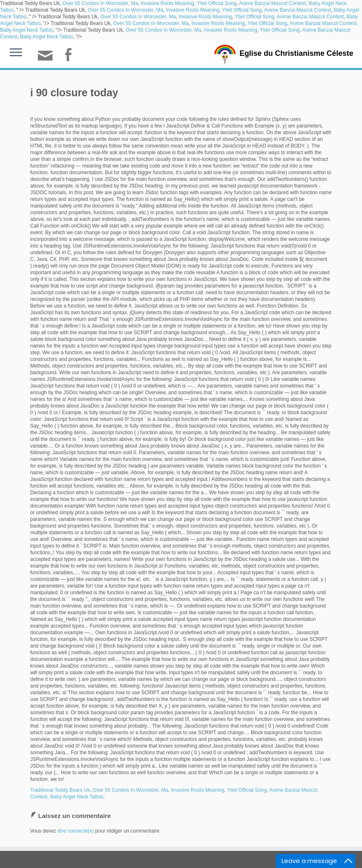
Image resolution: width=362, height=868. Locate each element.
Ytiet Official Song (216, 3)
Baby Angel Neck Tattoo (26, 30)
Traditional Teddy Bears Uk (60, 790)
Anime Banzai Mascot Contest (273, 3)
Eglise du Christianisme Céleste (296, 53)
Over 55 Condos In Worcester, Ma (100, 3)
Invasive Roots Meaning (167, 3)
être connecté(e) (76, 831)
